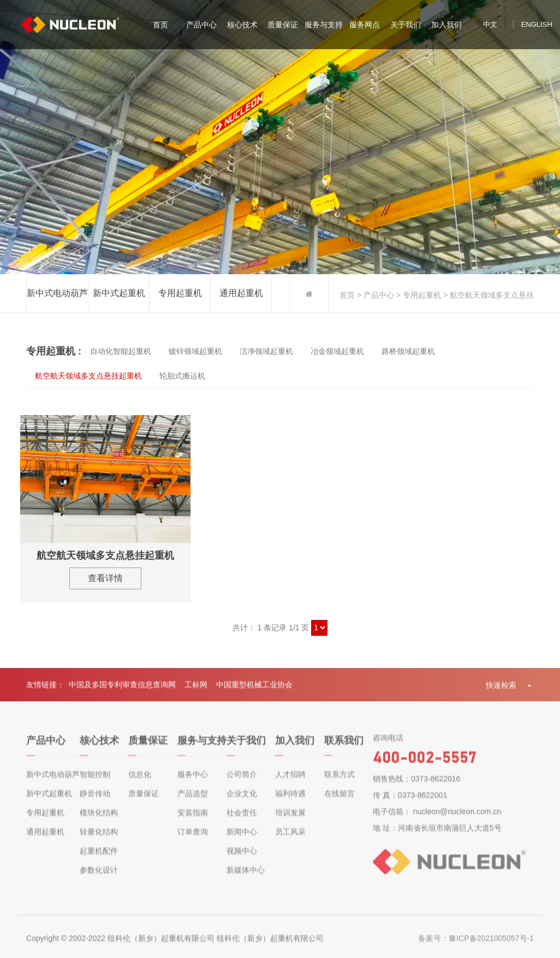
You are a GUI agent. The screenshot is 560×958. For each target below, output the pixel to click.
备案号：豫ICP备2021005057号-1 (476, 947)
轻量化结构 (99, 841)
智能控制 (95, 783)
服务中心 (193, 783)
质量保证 (283, 26)
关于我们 (406, 26)
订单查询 (193, 841)
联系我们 (344, 749)
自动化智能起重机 (121, 351)
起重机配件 (99, 860)
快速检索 (510, 690)
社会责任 (242, 821)
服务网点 (365, 26)
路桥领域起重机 (408, 351)
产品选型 (193, 802)
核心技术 (242, 26)
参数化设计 (99, 879)
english (537, 25)
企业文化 (242, 802)
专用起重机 (180, 294)
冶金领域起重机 (337, 351)
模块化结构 (99, 821)
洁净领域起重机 (266, 351)
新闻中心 (242, 841)
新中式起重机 (119, 294)
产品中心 (201, 26)
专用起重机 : (54, 351)
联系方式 (339, 783)
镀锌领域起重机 (195, 351)
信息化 (140, 783)
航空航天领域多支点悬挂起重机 (88, 376)
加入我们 (446, 26)
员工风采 (290, 841)
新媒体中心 (246, 879)
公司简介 (242, 783)
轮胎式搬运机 (182, 376)
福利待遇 (290, 802)
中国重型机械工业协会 (254, 689)
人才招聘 (290, 783)
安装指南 (193, 821)
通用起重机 (241, 294)
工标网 (196, 689)
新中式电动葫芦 (57, 294)
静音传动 (95, 802)
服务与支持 (324, 26)
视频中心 (242, 860)
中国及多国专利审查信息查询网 (122, 689)
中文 (490, 25)
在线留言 (339, 802)
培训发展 (290, 821)
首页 (160, 26)
